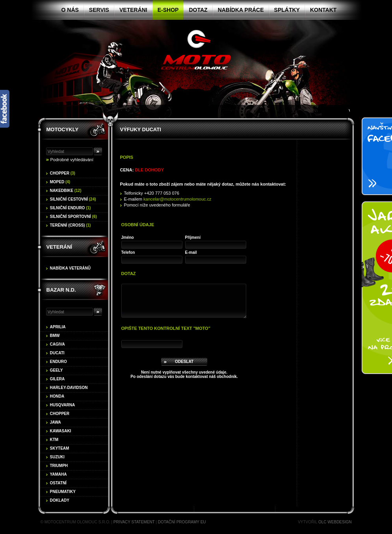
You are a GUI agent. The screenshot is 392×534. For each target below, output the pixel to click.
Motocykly (63, 129)
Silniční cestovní (73, 199)
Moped (60, 182)
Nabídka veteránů (71, 268)
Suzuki (57, 457)
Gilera (58, 379)
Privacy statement (134, 522)
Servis (99, 10)
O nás (70, 10)
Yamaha (59, 474)
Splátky (287, 10)
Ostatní (58, 483)
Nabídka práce (241, 10)
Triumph (59, 466)
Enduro (59, 362)
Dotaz (198, 10)
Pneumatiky (63, 492)
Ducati (57, 353)
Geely (57, 370)
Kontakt (323, 10)
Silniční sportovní (73, 217)
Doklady (60, 500)
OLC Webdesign (335, 522)
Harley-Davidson (69, 388)
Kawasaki (61, 431)
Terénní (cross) (71, 225)
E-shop (168, 10)
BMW (55, 336)
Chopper (63, 173)
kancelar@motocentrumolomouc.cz (177, 199)
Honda (57, 396)
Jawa (56, 422)
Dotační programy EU (182, 522)
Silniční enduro (71, 208)
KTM (54, 440)
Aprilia (58, 327)
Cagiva (58, 344)
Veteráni (133, 10)
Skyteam (60, 448)
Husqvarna (63, 405)
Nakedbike (66, 191)
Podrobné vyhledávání (72, 160)
